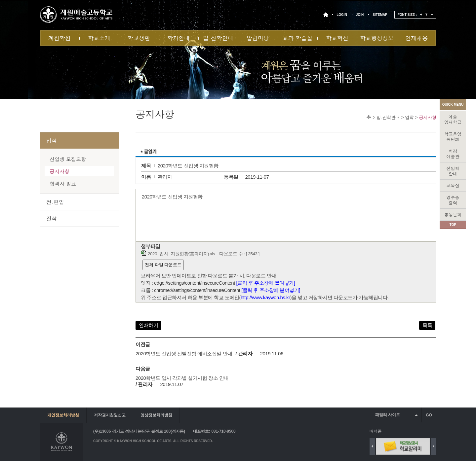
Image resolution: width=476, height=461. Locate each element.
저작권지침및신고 (110, 415)
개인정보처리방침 (63, 415)
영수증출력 (453, 200)
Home (369, 117)
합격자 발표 (63, 183)
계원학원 (59, 38)
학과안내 (178, 38)
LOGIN (342, 15)
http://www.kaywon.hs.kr (265, 297)
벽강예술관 (453, 154)
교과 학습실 (298, 38)
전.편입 (55, 202)
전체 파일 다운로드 (163, 265)
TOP (453, 225)
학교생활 (139, 38)
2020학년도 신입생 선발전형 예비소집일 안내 (184, 354)
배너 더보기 (435, 431)
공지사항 (428, 117)
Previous (372, 446)
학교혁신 (337, 38)
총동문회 (453, 214)
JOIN (360, 15)
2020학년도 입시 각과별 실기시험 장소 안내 (182, 378)
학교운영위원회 (453, 137)
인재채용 (416, 38)
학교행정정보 (377, 38)
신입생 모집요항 (68, 159)
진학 (52, 218)
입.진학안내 (218, 38)
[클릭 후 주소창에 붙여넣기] (266, 283)
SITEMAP (380, 15)
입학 (409, 117)
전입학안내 (453, 171)
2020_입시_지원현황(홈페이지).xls (181, 254)
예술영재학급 (453, 119)
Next (434, 446)
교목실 (453, 185)
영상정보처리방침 (156, 415)
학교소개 (99, 38)
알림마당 (258, 38)
